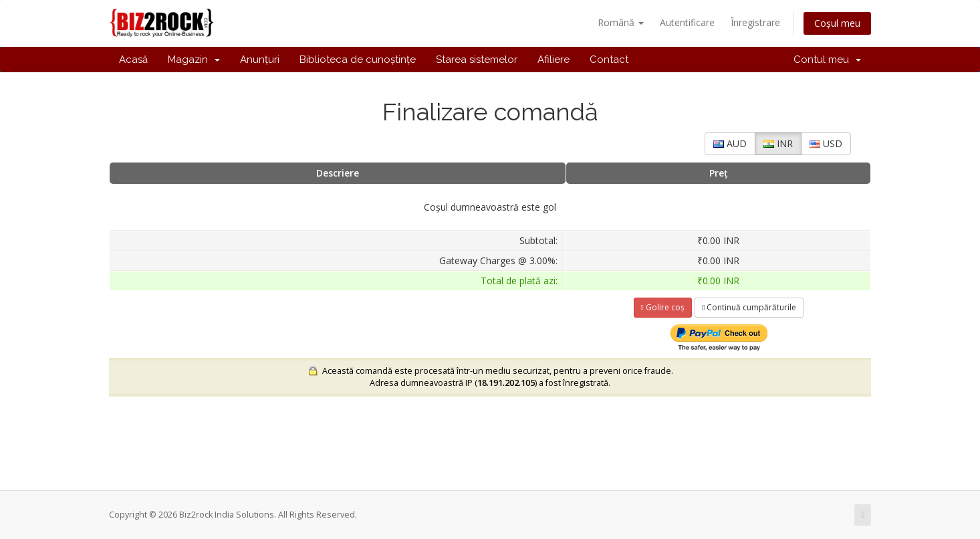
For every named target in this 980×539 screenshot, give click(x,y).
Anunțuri (260, 60)
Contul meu (827, 60)
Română (621, 22)
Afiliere (554, 60)
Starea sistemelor (477, 60)
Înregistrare (755, 22)
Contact (609, 60)
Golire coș (663, 307)
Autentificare (687, 22)
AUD (730, 143)
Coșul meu (837, 23)
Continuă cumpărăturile (749, 307)
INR (778, 143)
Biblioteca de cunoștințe (358, 60)
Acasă (133, 60)
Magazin (194, 60)
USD (826, 143)
